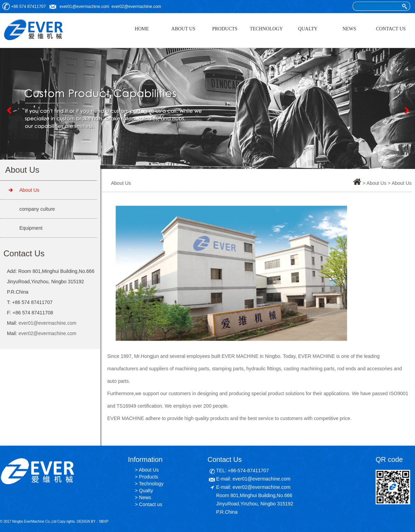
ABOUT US (183, 29)
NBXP (104, 521)
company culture (37, 209)
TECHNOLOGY (266, 29)
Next (406, 110)
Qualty (146, 491)
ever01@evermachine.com (84, 7)
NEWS (349, 29)
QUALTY (308, 29)
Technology (151, 484)
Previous (9, 110)
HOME (142, 29)
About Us (29, 190)
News (145, 497)
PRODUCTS (225, 29)
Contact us (151, 504)
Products (149, 477)
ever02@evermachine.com (136, 7)
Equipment (31, 228)
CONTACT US (391, 29)
